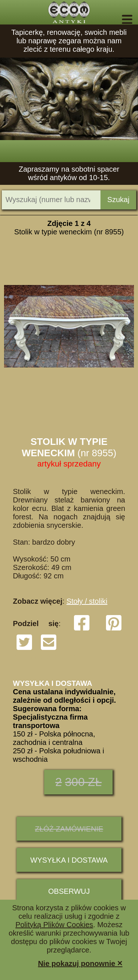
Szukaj (118, 200)
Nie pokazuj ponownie (80, 963)
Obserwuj (69, 891)
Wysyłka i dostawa (69, 860)
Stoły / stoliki (87, 601)
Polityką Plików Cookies (54, 925)
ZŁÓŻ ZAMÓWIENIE (69, 829)
